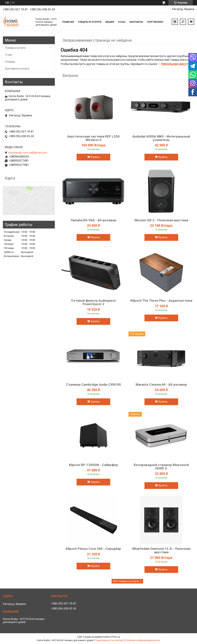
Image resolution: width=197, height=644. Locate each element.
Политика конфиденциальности (143, 640)
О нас (122, 22)
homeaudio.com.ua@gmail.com (28, 153)
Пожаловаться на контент (109, 640)
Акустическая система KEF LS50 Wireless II (93, 138)
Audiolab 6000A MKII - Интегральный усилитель (161, 138)
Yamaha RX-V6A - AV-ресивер (93, 220)
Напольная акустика (177, 64)
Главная (68, 22)
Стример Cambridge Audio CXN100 (93, 385)
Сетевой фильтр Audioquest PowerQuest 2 (93, 302)
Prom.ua (116, 637)
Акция (110, 22)
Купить (95, 157)
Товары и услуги (90, 22)
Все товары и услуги (126, 581)
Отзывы (10, 62)
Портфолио (155, 22)
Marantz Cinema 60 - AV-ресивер (161, 385)
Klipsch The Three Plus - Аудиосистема (161, 301)
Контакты (136, 22)
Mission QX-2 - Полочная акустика (161, 220)
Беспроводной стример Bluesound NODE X (161, 467)
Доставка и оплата (17, 69)
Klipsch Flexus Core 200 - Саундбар (93, 549)
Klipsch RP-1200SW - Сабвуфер (93, 465)
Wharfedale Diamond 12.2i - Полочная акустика (161, 550)
